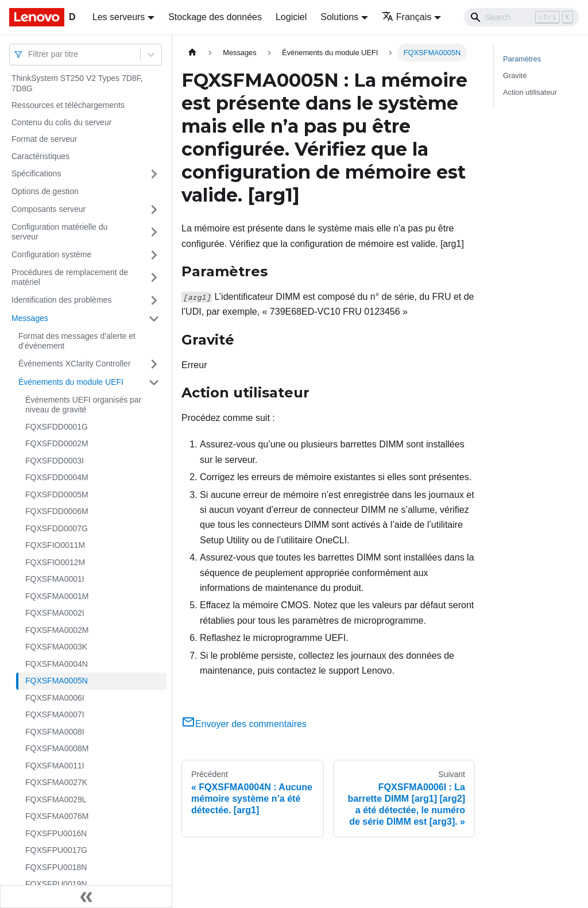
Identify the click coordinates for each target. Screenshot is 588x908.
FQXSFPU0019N (56, 884)
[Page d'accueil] (192, 53)
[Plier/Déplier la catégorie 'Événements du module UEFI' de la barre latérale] (154, 382)
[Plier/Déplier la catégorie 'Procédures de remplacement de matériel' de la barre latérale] (154, 278)
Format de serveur (44, 139)
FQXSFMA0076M (57, 816)
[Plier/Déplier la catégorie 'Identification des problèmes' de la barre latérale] (154, 300)
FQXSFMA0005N (57, 681)
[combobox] (29, 54)
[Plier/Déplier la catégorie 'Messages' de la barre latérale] (154, 319)
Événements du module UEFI (71, 382)
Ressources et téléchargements (68, 105)
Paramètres (522, 59)
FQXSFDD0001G (57, 427)
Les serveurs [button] (119, 17)
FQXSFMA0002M (57, 630)
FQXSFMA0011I (55, 766)
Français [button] (407, 17)
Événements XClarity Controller (74, 364)
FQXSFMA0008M (57, 748)
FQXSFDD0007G (57, 528)
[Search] (521, 17)
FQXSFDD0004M (57, 477)
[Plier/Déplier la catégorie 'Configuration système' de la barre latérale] (154, 255)
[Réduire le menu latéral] (86, 897)
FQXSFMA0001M (57, 596)
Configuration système (51, 254)
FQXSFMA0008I (55, 732)
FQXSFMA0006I (55, 698)
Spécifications (36, 173)
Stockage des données (215, 17)
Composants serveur (49, 209)
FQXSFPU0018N (56, 867)
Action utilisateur (530, 92)
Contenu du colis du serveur (61, 122)
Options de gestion (45, 191)
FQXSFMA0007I (55, 714)
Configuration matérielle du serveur (59, 232)
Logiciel (291, 17)
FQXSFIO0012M (55, 562)
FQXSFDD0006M (57, 511)
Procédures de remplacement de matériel (70, 277)
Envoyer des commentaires (244, 724)
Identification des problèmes (61, 300)
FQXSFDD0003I (55, 461)
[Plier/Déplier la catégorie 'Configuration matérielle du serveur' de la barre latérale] (154, 232)
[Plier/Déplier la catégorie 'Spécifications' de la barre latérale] (154, 174)
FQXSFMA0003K (56, 647)
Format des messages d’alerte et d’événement (77, 341)
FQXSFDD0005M (57, 494)
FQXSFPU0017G (56, 850)
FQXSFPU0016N (56, 833)
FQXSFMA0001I (55, 579)
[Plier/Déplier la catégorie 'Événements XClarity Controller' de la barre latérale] (154, 364)
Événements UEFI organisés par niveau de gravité (83, 405)
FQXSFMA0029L (56, 799)
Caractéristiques (40, 156)
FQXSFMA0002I (55, 613)
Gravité (515, 76)
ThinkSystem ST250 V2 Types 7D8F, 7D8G (77, 83)
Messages (30, 318)
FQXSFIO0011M (55, 545)
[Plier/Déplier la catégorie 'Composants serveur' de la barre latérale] (154, 210)
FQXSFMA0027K (56, 782)
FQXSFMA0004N (57, 664)
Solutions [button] (339, 17)
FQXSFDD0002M (57, 443)
